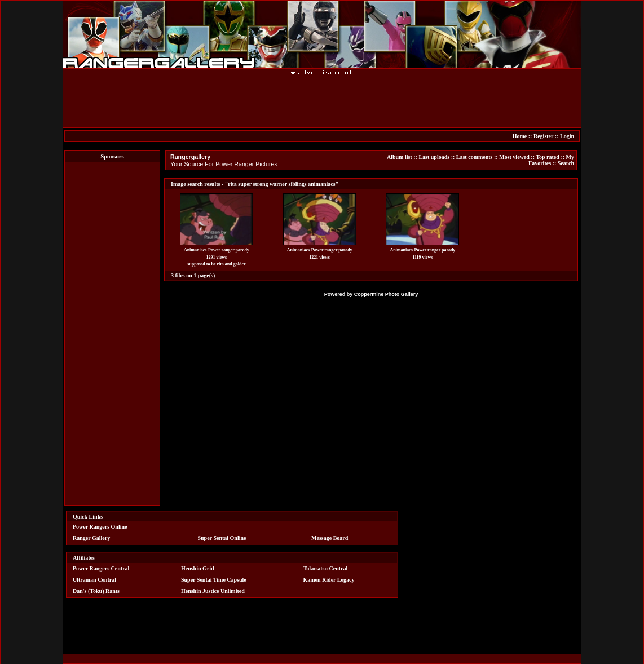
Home (520, 136)
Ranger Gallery (91, 538)
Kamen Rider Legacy (329, 580)
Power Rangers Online (100, 527)
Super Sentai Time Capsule (214, 580)
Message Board (330, 538)
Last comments (475, 157)
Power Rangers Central (101, 568)
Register (543, 136)
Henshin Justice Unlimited (213, 591)
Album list (400, 157)
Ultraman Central (94, 580)
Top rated (548, 157)
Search (566, 163)
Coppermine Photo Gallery (386, 294)
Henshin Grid (198, 568)
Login (567, 136)
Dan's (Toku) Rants (96, 591)
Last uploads (434, 157)
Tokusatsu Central (326, 568)
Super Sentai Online (222, 538)
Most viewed (514, 157)
